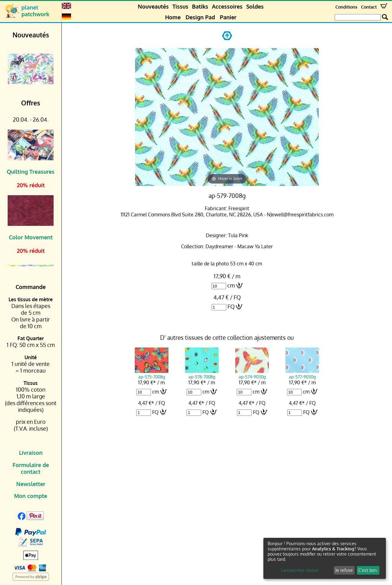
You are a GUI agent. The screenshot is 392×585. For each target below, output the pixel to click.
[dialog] (325, 558)
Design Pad (200, 17)
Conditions (346, 7)
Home (173, 17)
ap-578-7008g (202, 374)
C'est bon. (368, 570)
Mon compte (31, 496)
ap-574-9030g (252, 374)
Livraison (31, 453)
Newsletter (31, 484)
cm (231, 285)
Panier (228, 17)
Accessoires (227, 6)
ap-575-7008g (152, 374)
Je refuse (344, 570)
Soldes (255, 6)
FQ (231, 306)
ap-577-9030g (302, 374)
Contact (369, 7)
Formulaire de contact (31, 468)
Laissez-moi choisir (300, 570)
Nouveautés (153, 6)
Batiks (200, 6)
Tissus (180, 6)
